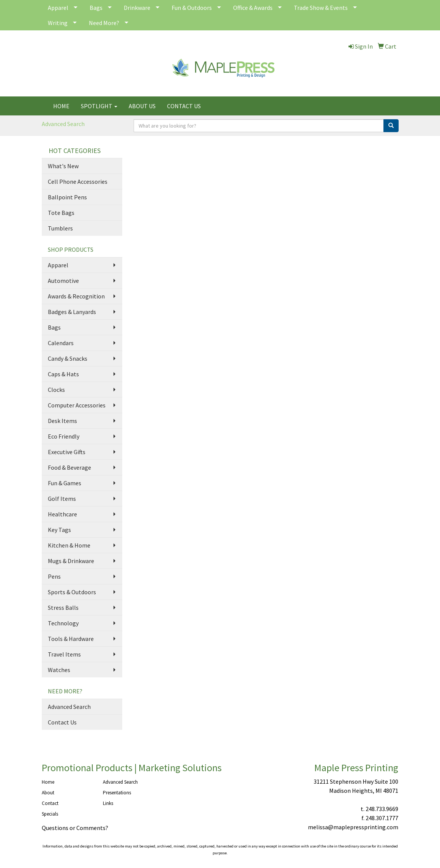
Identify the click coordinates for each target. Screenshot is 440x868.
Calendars (61, 343)
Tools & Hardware (71, 639)
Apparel (58, 8)
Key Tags (59, 530)
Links (108, 803)
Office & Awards (253, 8)
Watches (59, 670)
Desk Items (62, 421)
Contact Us (62, 722)
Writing (58, 23)
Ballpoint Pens (67, 197)
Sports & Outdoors (72, 592)
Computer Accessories (77, 405)
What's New (63, 166)
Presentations (117, 793)
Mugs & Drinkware (71, 561)
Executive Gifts (67, 452)
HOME (61, 106)
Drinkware (137, 8)
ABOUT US (142, 106)
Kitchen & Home (69, 545)
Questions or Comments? (75, 828)
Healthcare (62, 514)
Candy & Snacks (68, 358)
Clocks (56, 390)
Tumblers (60, 228)
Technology (63, 623)
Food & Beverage (69, 467)
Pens (54, 576)
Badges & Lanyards (72, 312)
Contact (50, 803)
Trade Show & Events (321, 8)
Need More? (104, 23)
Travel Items (64, 654)
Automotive (63, 281)
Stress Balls (63, 608)
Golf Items (62, 499)
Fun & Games (65, 483)
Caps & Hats (63, 374)
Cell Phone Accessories (78, 181)
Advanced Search (63, 124)
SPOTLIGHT (99, 106)
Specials (50, 814)
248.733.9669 (382, 809)
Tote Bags (61, 213)
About (48, 793)
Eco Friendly (64, 436)
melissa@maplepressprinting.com (353, 827)
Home (48, 782)
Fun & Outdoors (192, 8)
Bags (96, 8)
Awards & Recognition (76, 296)
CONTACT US (184, 106)
